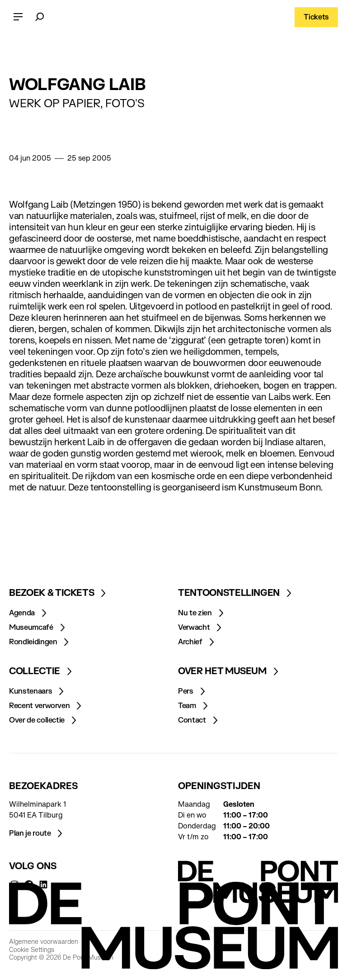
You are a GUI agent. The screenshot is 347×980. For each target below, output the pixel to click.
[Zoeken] (40, 17)
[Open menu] (18, 17)
